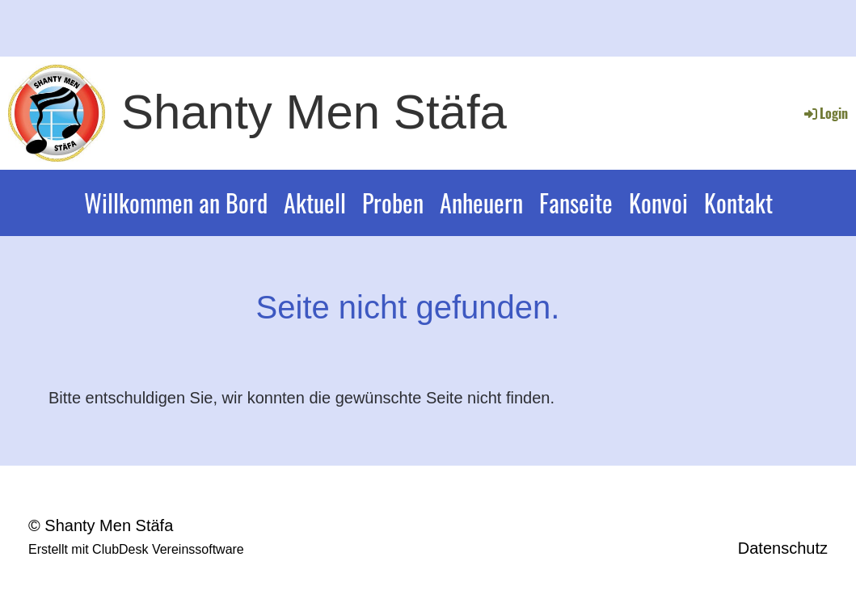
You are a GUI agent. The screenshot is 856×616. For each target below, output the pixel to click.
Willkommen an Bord (176, 203)
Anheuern (481, 203)
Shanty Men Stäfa (314, 112)
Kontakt (738, 203)
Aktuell (315, 203)
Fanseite (576, 203)
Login (825, 113)
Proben (393, 203)
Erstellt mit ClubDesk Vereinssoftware (136, 549)
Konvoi (658, 203)
